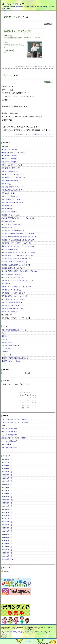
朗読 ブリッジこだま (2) (9, 212)
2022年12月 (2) (7, 519)
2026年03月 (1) (7, 459)
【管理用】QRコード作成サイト (12, 361)
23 (26, 405)
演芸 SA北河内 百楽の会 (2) (11, 168)
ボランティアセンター (14, 4)
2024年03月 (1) (7, 497)
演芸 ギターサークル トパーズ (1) (13, 174)
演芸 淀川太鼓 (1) (7, 209)
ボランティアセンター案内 (10, 346)
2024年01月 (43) (7, 500)
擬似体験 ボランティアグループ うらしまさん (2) (18, 246)
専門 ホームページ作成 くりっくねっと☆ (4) (16, 287)
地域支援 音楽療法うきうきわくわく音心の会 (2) (18, 218)
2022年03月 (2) (7, 528)
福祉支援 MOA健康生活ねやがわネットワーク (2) (18, 234)
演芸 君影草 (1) (7, 206)
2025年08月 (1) (7, 466)
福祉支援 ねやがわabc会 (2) (11, 215)
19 (33, 403)
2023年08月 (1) (7, 509)
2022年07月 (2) (7, 525)
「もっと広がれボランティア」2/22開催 (15, 422)
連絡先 (4, 333)
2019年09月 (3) (7, 556)
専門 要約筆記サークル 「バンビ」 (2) (14, 296)
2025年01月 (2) (7, 478)
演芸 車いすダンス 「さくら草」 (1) (13, 177)
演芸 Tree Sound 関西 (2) (10, 162)
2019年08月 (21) (7, 559)
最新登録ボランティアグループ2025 (14, 438)
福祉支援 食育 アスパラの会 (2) (12, 224)
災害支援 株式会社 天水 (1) (10, 305)
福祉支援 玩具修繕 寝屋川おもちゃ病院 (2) (16, 265)
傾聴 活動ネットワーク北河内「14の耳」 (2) (16, 243)
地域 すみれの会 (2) (8, 221)
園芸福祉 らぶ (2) (7, 227)
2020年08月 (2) (7, 547)
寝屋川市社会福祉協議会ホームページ (14, 330)
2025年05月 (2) (7, 469)
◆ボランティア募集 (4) (9, 156)
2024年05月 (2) (7, 494)
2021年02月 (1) (7, 540)
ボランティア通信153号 (9, 429)
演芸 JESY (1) (6, 184)
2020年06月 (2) (7, 553)
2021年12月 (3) (7, 531)
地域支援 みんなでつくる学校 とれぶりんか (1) (17, 280)
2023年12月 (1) (7, 503)
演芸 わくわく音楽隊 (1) (9, 196)
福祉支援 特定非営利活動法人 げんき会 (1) (16, 259)
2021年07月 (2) (7, 534)
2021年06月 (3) (7, 537)
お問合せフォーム (7, 342)
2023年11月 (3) (7, 506)
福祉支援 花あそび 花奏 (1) (11, 274)
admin (28, 634)
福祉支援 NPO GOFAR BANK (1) (13, 231)
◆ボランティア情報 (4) (9, 159)
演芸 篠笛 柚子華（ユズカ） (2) (12, 187)
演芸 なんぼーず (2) (8, 193)
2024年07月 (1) (7, 490)
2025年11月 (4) (7, 462)
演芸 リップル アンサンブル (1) (12, 165)
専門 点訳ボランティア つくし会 (43, 66)
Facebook (5, 352)
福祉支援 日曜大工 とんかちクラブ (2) (14, 262)
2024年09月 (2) (7, 484)
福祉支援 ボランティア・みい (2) (12, 277)
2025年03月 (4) (7, 472)
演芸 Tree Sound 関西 (9, 447)
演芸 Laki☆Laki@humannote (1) (12, 202)
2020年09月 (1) (7, 544)
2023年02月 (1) (7, 515)
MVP (3, 425)
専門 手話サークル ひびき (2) (11, 290)
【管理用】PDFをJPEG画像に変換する (15, 358)
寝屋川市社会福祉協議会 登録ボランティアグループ (26, 632)
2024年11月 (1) (7, 481)
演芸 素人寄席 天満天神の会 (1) (12, 190)
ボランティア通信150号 (9, 441)
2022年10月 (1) (7, 522)
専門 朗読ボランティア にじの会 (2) (13, 299)
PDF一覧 (4, 339)
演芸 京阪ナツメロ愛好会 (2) (11, 181)
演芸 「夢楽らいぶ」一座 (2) (11, 199)
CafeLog (28, 641)
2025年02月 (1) (7, 475)
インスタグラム (7, 349)
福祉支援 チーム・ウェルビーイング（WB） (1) (17, 255)
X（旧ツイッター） (8, 355)
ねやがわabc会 (6, 444)
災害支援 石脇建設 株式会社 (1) (12, 302)
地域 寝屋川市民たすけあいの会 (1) (13, 309)
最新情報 (4, 336)
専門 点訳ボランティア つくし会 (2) (13, 293)
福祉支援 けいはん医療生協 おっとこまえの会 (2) (18, 240)
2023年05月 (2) (7, 512)
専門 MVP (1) (6, 284)
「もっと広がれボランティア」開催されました (17, 419)
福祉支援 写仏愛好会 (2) (9, 249)
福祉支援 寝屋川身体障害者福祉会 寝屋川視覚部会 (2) (19, 271)
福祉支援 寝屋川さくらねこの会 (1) (13, 268)
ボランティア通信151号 (9, 435)
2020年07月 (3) (7, 550)
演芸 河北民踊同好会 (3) (9, 171)
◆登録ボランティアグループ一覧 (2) (14, 152)
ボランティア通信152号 (9, 432)
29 (23, 408)
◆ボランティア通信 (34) (10, 149)
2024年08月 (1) (7, 487)
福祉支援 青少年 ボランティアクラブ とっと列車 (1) (19, 252)
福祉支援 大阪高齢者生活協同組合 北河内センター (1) (19, 237)
